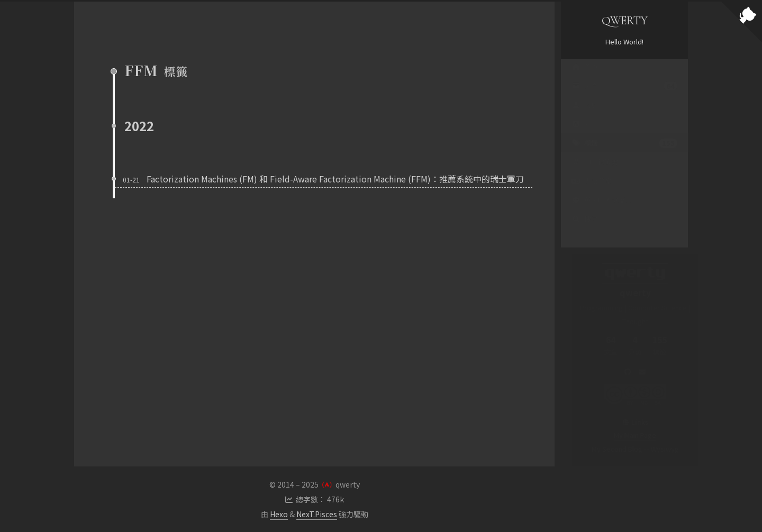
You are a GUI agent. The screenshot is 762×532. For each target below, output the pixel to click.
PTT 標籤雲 (595, 172)
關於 (585, 115)
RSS (584, 134)
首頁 (585, 77)
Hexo (279, 514)
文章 (624, 96)
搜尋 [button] (585, 229)
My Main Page (624, 435)
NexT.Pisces (317, 514)
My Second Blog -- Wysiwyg (625, 449)
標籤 (624, 153)
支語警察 (592, 191)
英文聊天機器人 (602, 210)
